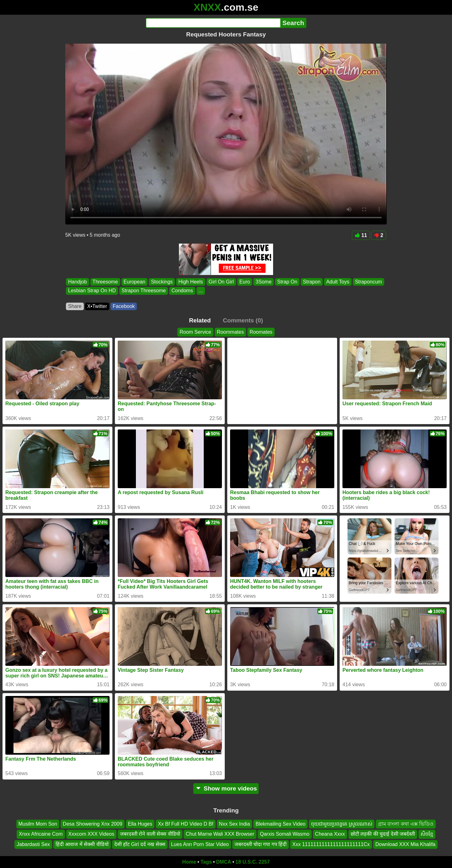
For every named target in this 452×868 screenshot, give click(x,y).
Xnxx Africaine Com (41, 834)
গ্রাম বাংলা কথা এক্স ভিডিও (406, 824)
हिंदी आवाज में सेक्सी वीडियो (82, 844)
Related (200, 320)
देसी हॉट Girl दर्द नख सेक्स (140, 844)
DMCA (223, 862)
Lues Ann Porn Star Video (200, 844)
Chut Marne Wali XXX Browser (220, 834)
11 (361, 235)
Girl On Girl (221, 282)
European (135, 282)
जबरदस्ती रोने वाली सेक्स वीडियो (150, 834)
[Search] (213, 23)
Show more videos (226, 788)
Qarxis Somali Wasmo (285, 834)
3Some (264, 282)
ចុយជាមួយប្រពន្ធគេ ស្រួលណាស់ (342, 824)
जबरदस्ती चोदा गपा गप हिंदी (261, 844)
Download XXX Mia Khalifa (405, 844)
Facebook (124, 306)
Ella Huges (140, 824)
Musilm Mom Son (38, 824)
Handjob (78, 282)
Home (189, 862)
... (201, 291)
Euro (245, 282)
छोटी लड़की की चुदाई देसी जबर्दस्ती (383, 834)
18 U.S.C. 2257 (253, 862)
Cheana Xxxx (330, 834)
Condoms (182, 291)
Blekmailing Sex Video (280, 824)
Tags (206, 862)
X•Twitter (97, 306)
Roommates (230, 332)
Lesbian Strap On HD (92, 291)
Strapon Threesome (144, 291)
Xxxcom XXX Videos (91, 834)
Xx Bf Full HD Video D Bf (186, 824)
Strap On (287, 282)
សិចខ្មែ (427, 834)
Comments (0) (243, 320)
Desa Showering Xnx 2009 (92, 824)
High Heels (191, 282)
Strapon (312, 282)
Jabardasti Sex (33, 844)
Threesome (105, 282)
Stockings (162, 282)
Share (75, 306)
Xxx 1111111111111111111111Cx (331, 844)
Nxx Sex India (235, 824)
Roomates (261, 332)
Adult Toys (338, 282)
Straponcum (369, 282)
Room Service (195, 332)
